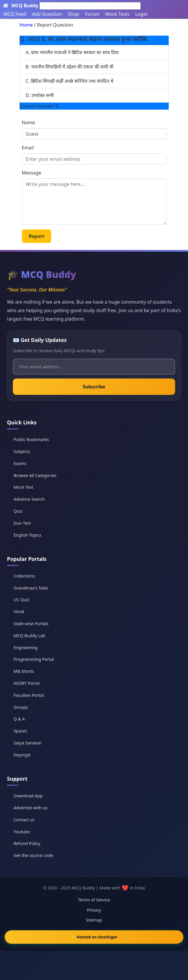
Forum (92, 14)
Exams (20, 463)
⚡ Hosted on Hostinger (94, 937)
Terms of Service (94, 900)
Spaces (20, 731)
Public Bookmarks (31, 439)
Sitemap (94, 920)
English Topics (27, 535)
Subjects (22, 451)
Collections (24, 576)
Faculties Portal (29, 695)
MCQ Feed (15, 14)
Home (26, 25)
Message (32, 173)
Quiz (18, 511)
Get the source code (33, 855)
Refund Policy (27, 843)
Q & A (19, 719)
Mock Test (23, 487)
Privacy (94, 910)
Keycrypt (22, 755)
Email (28, 148)
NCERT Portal (26, 683)
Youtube (22, 832)
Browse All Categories (35, 475)
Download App (28, 796)
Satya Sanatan (27, 743)
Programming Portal (34, 659)
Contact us (24, 820)
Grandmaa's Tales (31, 588)
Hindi (19, 612)
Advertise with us (30, 808)
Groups (21, 707)
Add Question (47, 14)
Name (29, 122)
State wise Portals (31, 624)
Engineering (25, 648)
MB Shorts (24, 671)
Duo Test (22, 523)
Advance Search (29, 499)
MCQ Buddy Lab (29, 636)
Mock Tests (117, 14)
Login (142, 14)
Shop (73, 14)
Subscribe (94, 387)
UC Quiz (21, 600)
